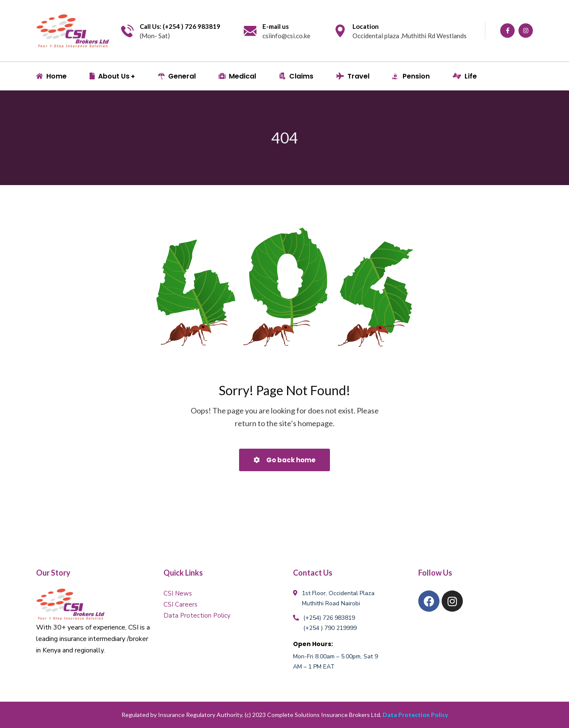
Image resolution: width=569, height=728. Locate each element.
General (177, 76)
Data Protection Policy (197, 616)
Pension (411, 76)
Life (465, 76)
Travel (353, 76)
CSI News (178, 593)
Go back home (284, 460)
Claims (296, 76)
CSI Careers (180, 604)
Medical (237, 76)
